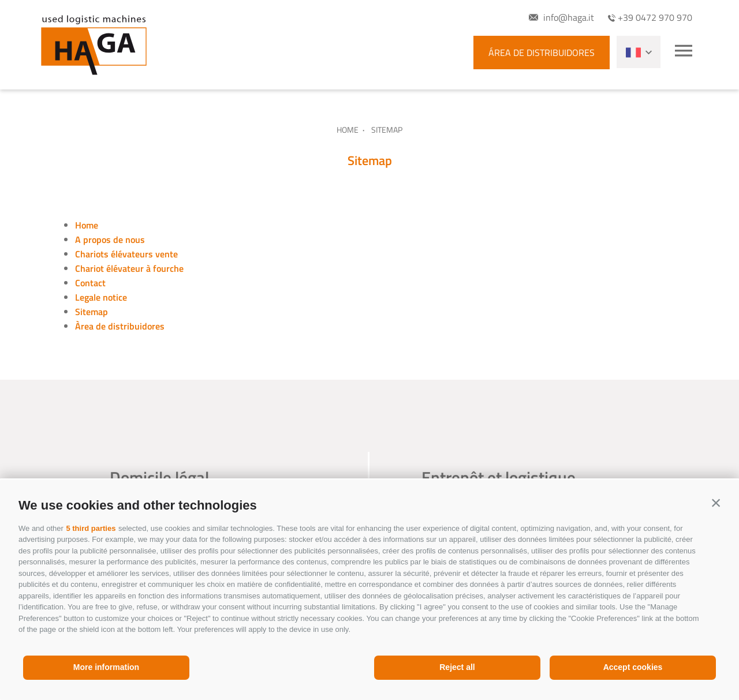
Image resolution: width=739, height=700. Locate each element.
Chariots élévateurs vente (126, 254)
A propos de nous (110, 239)
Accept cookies (633, 667)
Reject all (457, 667)
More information (106, 667)
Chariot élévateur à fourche (129, 268)
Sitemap (92, 312)
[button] (716, 503)
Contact (90, 283)
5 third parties (91, 528)
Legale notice (101, 297)
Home (348, 130)
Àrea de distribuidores (120, 326)
